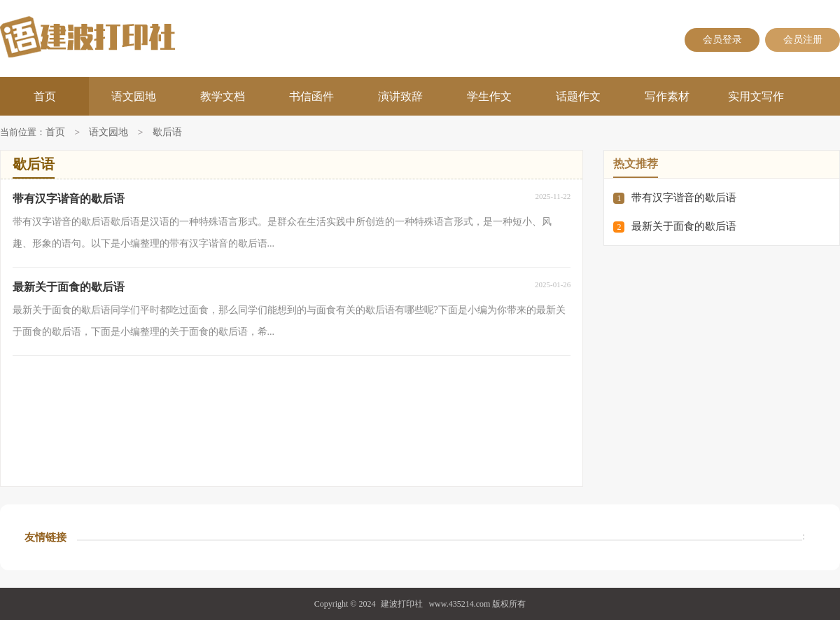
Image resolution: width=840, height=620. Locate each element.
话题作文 (578, 96)
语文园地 (134, 96)
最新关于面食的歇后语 (684, 226)
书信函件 (311, 96)
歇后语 (167, 133)
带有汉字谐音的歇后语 (684, 198)
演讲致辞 (400, 96)
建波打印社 (402, 604)
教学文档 (223, 96)
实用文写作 (756, 96)
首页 (45, 96)
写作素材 (667, 96)
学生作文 (489, 96)
